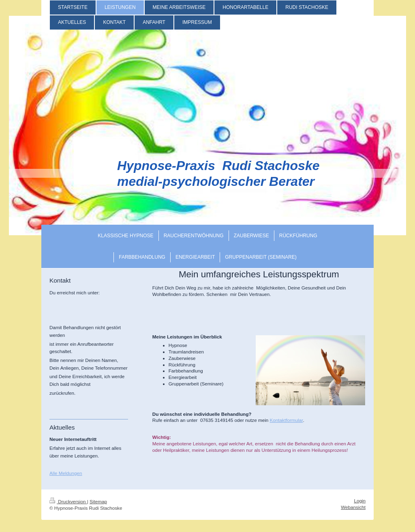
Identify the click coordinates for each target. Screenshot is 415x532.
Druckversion (68, 501)
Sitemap (98, 501)
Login (360, 501)
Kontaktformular (287, 420)
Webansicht (353, 507)
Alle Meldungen (66, 473)
